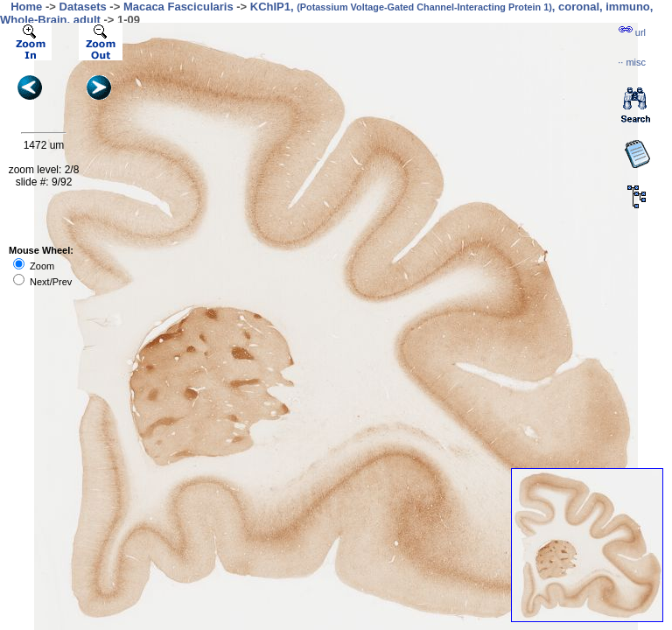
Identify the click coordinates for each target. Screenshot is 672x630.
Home (26, 7)
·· (632, 62)
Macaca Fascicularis (178, 7)
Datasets (83, 7)
